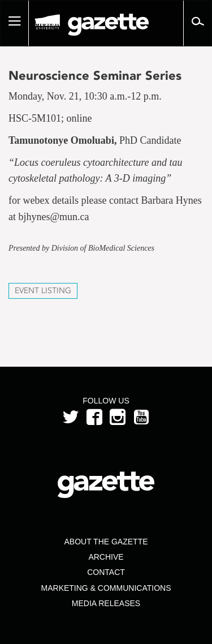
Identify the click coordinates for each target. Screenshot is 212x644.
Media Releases (106, 603)
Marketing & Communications (106, 588)
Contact (106, 572)
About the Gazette (106, 542)
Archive (106, 557)
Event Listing (43, 291)
